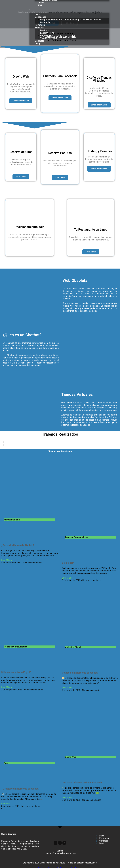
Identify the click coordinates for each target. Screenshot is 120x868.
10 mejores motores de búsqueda (20, 789)
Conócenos (41, 17)
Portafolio (40, 25)
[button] (69, 10)
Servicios (39, 28)
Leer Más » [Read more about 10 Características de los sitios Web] (67, 798)
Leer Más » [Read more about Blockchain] (67, 578)
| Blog (39, 5)
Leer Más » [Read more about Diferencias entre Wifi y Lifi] (7, 687)
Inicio (38, 14)
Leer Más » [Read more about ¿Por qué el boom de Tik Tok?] (7, 560)
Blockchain (68, 563)
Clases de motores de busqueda (80, 673)
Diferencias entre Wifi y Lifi (16, 672)
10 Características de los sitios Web (82, 783)
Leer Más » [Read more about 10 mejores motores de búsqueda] (7, 804)
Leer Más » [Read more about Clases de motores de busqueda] (67, 688)
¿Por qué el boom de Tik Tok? (18, 545)
